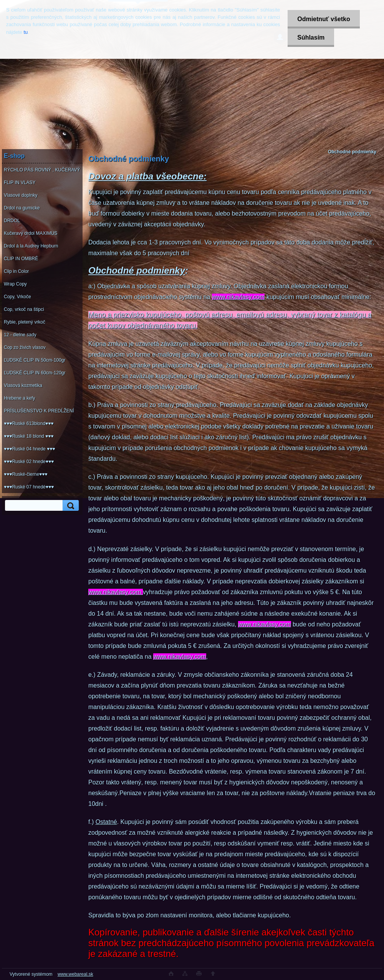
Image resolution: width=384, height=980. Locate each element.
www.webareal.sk (75, 974)
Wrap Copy (15, 284)
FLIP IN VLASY (20, 183)
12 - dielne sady (20, 335)
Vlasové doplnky (21, 195)
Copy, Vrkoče (17, 297)
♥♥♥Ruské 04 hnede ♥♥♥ (29, 449)
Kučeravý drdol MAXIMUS (31, 233)
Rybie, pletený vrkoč (25, 322)
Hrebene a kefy (19, 398)
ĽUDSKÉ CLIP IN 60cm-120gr (35, 373)
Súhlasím (311, 37)
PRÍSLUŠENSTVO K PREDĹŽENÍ (39, 411)
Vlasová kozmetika (23, 385)
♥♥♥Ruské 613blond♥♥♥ (29, 424)
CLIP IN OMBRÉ (21, 259)
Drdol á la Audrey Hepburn (31, 246)
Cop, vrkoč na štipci (24, 309)
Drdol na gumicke (22, 208)
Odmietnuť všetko (324, 19)
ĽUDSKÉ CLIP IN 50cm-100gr (35, 360)
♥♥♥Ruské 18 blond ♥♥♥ (29, 436)
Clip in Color (16, 271)
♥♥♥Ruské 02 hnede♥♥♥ (29, 462)
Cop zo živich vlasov (25, 347)
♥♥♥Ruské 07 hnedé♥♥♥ (29, 487)
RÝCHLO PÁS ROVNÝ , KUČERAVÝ (42, 170)
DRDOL (12, 221)
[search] (70, 506)
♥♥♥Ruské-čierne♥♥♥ (26, 474)
